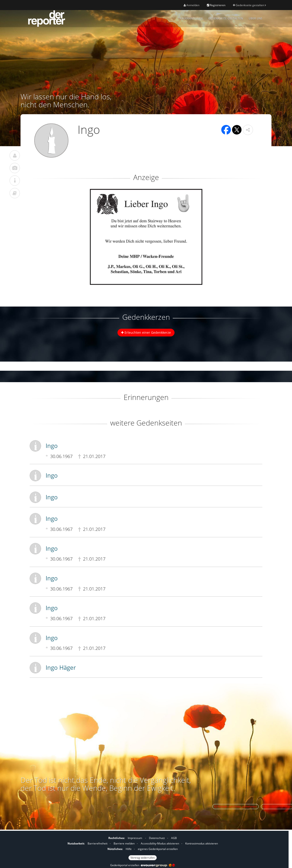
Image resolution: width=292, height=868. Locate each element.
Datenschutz (157, 838)
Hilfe (129, 849)
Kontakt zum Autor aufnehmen (236, 806)
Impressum (135, 838)
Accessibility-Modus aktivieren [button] (160, 843)
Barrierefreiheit (98, 843)
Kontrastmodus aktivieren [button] (202, 843)
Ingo (52, 446)
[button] (248, 130)
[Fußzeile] (143, 847)
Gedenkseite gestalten (249, 5)
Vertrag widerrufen (143, 858)
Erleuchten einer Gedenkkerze (146, 332)
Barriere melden (124, 843)
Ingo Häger (61, 667)
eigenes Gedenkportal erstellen (158, 849)
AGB (174, 838)
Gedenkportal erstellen (143, 865)
